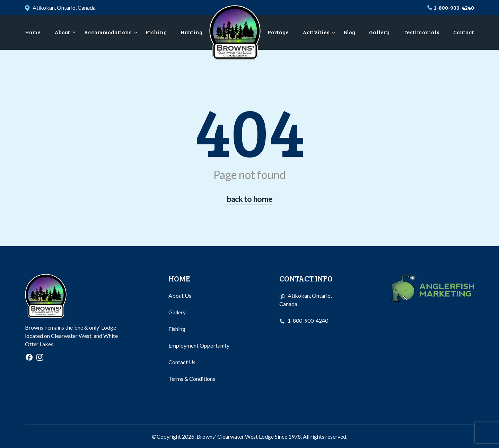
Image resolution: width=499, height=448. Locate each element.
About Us (180, 295)
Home (33, 32)
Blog (349, 32)
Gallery (379, 32)
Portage (278, 32)
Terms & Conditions (192, 379)
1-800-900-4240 (454, 7)
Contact (464, 32)
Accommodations (108, 32)
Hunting (191, 32)
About (62, 32)
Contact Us (182, 362)
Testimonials (421, 32)
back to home (249, 199)
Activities (316, 32)
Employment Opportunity (199, 345)
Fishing (156, 32)
